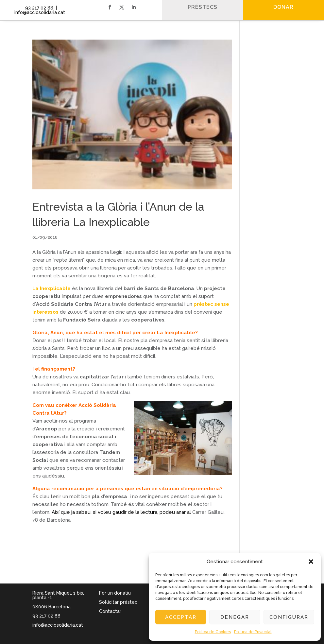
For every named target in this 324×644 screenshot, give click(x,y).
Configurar (289, 617)
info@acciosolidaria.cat (58, 625)
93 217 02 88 (38, 8)
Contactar (110, 611)
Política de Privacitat (253, 632)
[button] (311, 562)
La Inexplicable (52, 288)
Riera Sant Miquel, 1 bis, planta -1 (58, 595)
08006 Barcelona (51, 607)
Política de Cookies (213, 632)
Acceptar (181, 617)
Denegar (235, 617)
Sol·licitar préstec (118, 602)
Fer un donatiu (115, 593)
